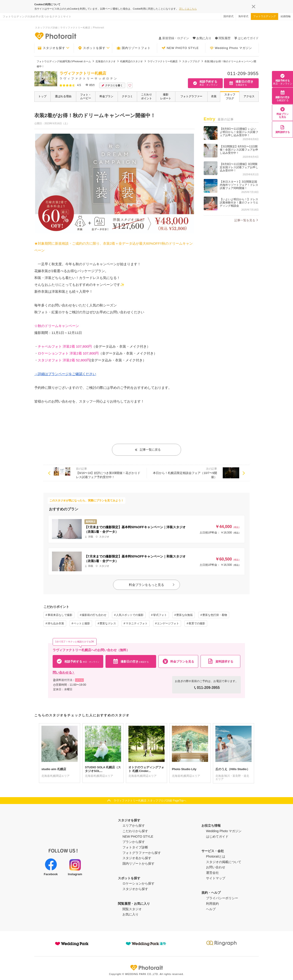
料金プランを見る (283, 113)
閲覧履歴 (223, 38)
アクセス (249, 96)
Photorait (146, 968)
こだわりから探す (135, 831)
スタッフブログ (230, 96)
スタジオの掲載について (224, 862)
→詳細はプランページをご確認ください (65, 374)
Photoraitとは (216, 856)
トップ (42, 96)
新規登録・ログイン (174, 38)
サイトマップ (216, 878)
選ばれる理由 (63, 96)
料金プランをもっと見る (152, 585)
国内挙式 (228, 16)
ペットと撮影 (82, 623)
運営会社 (212, 873)
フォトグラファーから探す (142, 853)
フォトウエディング (265, 16)
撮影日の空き (283, 96)
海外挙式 (243, 16)
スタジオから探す (135, 889)
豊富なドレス (108, 623)
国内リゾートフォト (134, 48)
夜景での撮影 (197, 623)
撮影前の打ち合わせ (94, 615)
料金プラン (106, 96)
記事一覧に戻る (148, 450)
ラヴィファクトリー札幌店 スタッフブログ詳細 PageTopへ (150, 801)
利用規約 (212, 904)
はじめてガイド (246, 38)
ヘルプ (211, 909)
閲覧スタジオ (132, 909)
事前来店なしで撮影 (60, 615)
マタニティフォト (137, 623)
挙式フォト (160, 615)
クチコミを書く (112, 85)
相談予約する (282, 79)
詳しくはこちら (188, 9)
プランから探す (134, 842)
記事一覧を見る (245, 220)
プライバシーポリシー (222, 898)
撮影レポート (166, 96)
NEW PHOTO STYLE (180, 48)
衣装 (214, 96)
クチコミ (127, 96)
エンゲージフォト (168, 623)
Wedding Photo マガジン (231, 48)
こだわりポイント (146, 96)
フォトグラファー (191, 96)
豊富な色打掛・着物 (215, 615)
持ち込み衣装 (56, 623)
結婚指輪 (286, 16)
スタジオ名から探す (137, 858)
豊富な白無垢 (184, 615)
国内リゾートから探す (138, 864)
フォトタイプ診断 (135, 847)
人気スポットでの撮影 (130, 615)
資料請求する (283, 129)
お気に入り (130, 914)
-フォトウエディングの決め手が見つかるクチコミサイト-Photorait (55, 36)
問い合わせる (64, 672)
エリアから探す (134, 826)
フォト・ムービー (86, 96)
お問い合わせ (216, 867)
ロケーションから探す (138, 883)
